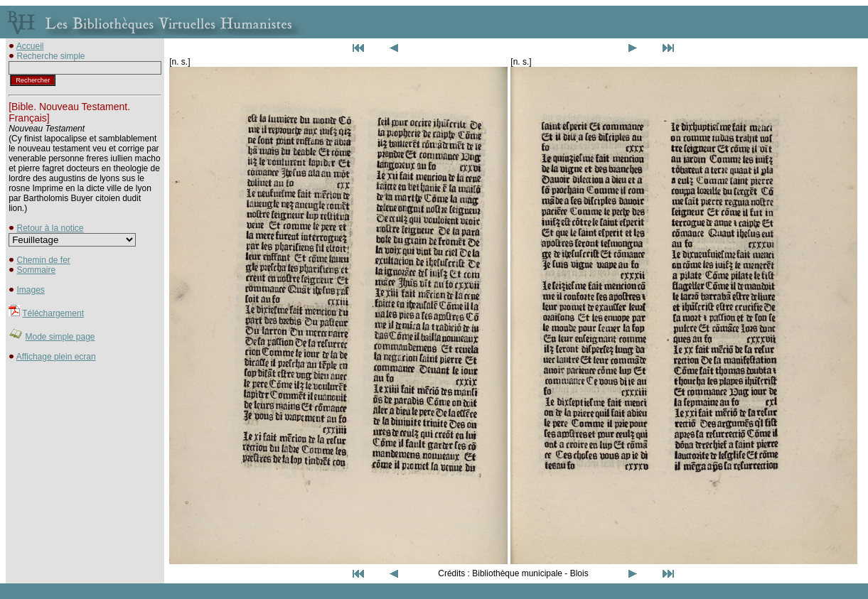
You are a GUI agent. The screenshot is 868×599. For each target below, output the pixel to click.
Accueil (30, 46)
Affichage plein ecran (56, 357)
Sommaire (36, 270)
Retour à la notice (50, 228)
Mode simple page (60, 337)
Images (30, 290)
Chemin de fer (43, 260)
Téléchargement (53, 313)
